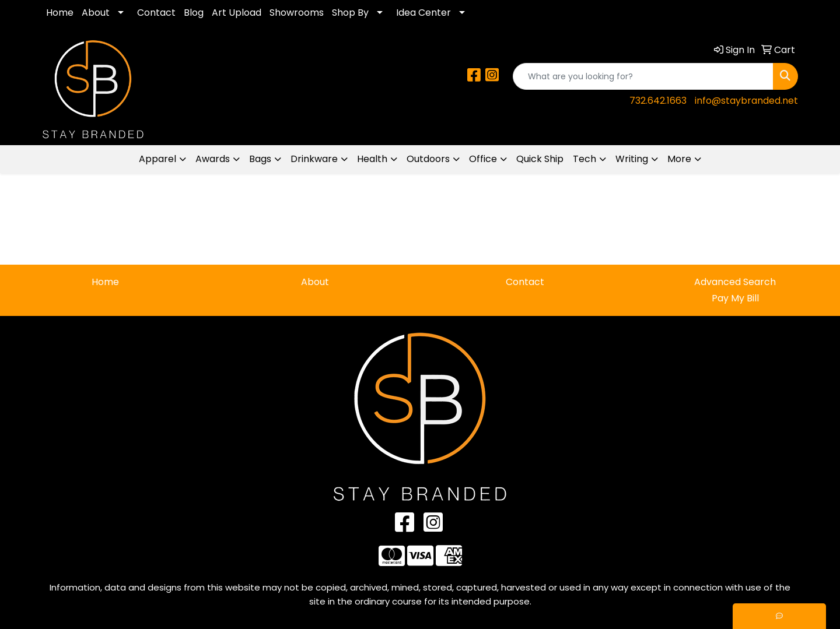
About (96, 13)
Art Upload (237, 13)
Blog (194, 13)
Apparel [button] (157, 159)
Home (60, 13)
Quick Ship (540, 159)
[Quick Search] (643, 76)
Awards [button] (213, 159)
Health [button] (372, 159)
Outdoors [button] (428, 159)
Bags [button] (260, 159)
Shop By (350, 13)
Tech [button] (584, 159)
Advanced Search (735, 282)
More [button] (679, 159)
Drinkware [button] (314, 159)
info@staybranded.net (746, 101)
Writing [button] (632, 159)
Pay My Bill (735, 298)
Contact (156, 13)
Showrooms (297, 13)
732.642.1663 (658, 101)
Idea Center (423, 13)
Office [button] (483, 159)
